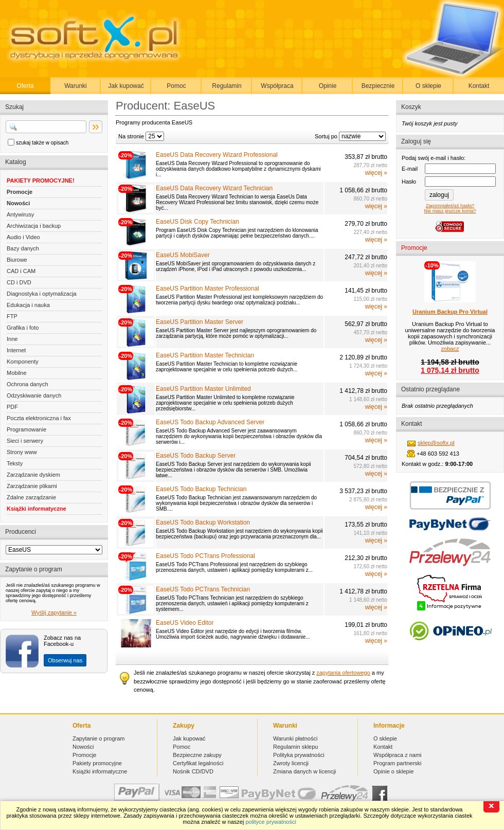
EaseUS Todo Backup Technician (201, 489)
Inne (12, 339)
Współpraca (277, 86)
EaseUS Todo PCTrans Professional (205, 556)
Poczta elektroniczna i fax (39, 418)
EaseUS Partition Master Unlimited (203, 389)
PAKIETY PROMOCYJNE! (41, 181)
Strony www (22, 452)
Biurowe (17, 260)
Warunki (76, 86)
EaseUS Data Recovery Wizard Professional (217, 155)
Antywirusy (20, 214)
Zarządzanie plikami (32, 486)
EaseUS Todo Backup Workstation (203, 522)
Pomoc (176, 86)
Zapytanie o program (99, 738)
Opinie (328, 86)
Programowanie (26, 429)
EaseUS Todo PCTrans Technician (203, 589)
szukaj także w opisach (42, 143)
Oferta (25, 86)
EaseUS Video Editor (185, 623)
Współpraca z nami (398, 755)
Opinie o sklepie (393, 771)
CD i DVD (19, 282)
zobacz (450, 349)
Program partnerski (398, 763)
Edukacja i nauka (28, 305)
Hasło (409, 182)
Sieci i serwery (25, 441)
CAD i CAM (21, 271)
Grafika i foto (23, 328)
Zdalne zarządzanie (31, 497)
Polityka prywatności (299, 755)
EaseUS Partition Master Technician (205, 355)
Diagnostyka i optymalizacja (42, 294)
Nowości (18, 203)
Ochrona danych (28, 384)
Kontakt (479, 86)
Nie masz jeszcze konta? (450, 211)
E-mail (410, 169)
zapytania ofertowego (343, 673)
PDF (12, 407)
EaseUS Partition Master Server (200, 322)
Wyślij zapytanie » (54, 612)
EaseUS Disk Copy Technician (197, 222)
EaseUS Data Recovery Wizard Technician (214, 188)
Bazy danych (23, 248)
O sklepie (428, 86)
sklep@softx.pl (436, 443)
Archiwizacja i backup (34, 226)
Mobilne (17, 373)
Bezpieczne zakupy (197, 755)
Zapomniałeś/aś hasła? (450, 206)
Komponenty (23, 362)
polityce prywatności (271, 822)
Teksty (15, 463)
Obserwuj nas (65, 660)
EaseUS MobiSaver (183, 255)
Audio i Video (23, 237)
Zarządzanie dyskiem (33, 475)
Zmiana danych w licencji (304, 771)
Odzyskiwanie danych (34, 395)
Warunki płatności (295, 738)
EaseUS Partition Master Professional (208, 288)
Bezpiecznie (378, 86)
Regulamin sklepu (295, 747)
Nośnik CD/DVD (193, 771)
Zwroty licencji (291, 763)
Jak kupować (126, 86)
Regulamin (227, 86)
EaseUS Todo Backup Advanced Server (210, 422)
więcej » (376, 173)
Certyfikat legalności (198, 763)
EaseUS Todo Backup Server (196, 456)
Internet (16, 350)
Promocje (20, 192)
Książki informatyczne (37, 509)
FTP (12, 316)
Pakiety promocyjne (97, 763)
